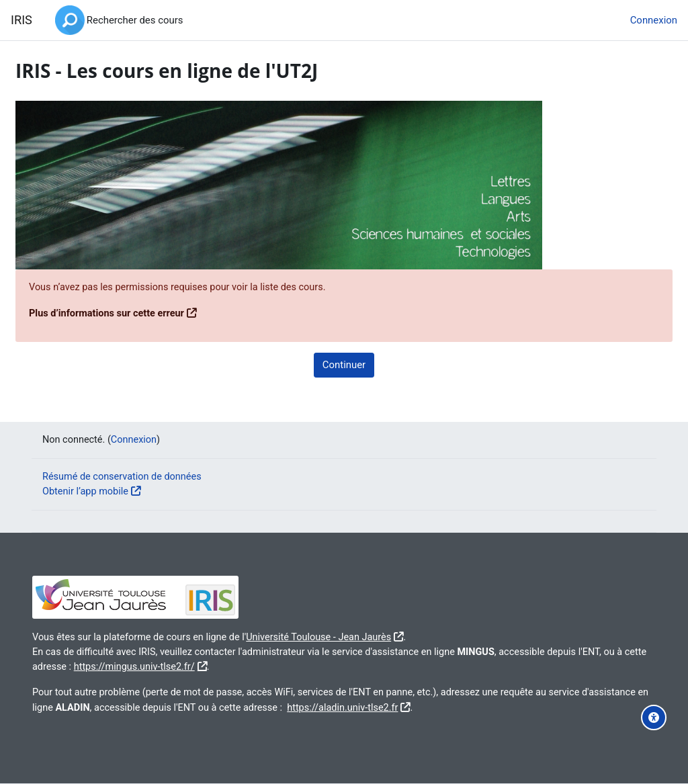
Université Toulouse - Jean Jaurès (360, 636)
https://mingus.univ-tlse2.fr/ (275, 666)
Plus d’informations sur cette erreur (141, 313)
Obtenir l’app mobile (97, 491)
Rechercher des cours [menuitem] (135, 20)
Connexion (654, 20)
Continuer (344, 365)
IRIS (21, 20)
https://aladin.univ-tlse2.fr (490, 707)
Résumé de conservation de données (135, 476)
